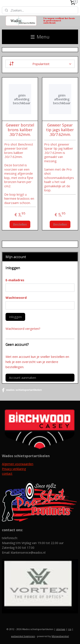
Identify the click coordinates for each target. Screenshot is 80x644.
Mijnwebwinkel (60, 636)
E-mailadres (15, 280)
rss (70, 629)
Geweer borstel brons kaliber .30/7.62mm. (20, 130)
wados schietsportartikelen (22, 390)
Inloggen (15, 317)
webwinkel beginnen (23, 636)
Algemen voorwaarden (18, 464)
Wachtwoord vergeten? (23, 329)
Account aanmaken (23, 378)
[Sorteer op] (40, 64)
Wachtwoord (16, 297)
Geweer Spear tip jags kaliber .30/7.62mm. (60, 130)
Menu (40, 37)
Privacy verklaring (14, 469)
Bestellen (20, 224)
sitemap (61, 629)
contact (7, 474)
